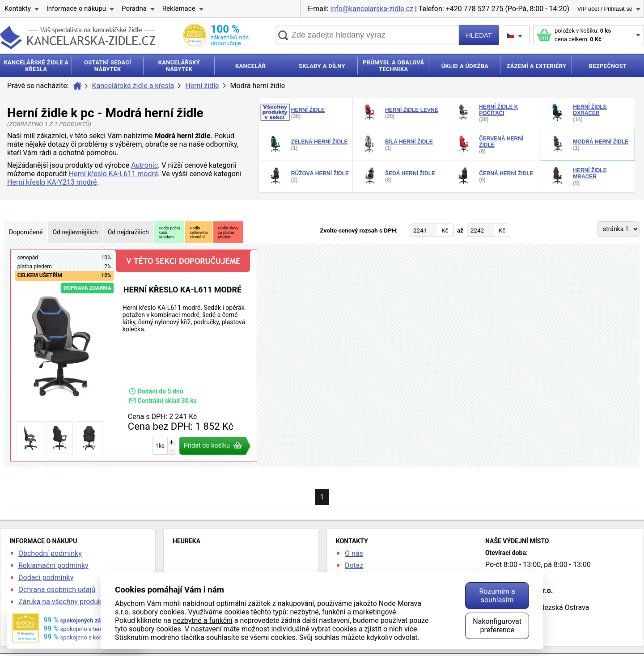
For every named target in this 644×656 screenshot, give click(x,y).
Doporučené (26, 232)
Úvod (77, 86)
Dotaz (354, 565)
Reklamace (179, 8)
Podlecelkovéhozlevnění (199, 233)
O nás (354, 553)
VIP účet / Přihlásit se (605, 9)
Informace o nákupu (76, 8)
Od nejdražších (128, 232)
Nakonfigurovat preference (497, 626)
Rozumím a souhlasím (497, 596)
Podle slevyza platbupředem (228, 233)
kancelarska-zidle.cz (78, 37)
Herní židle (202, 86)
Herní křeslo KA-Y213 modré (52, 182)
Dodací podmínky (46, 578)
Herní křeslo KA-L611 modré (114, 174)
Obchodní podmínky (50, 553)
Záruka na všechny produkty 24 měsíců (80, 602)
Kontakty (18, 8)
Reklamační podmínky (53, 565)
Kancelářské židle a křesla (133, 86)
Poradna (134, 8)
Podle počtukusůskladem (169, 233)
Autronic (144, 165)
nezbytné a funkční (203, 620)
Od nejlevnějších (75, 232)
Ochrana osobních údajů (57, 590)
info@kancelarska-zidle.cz (372, 9)
